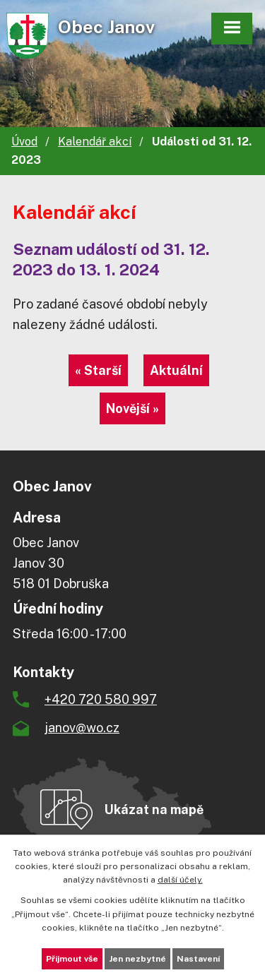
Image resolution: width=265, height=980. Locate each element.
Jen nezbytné (137, 959)
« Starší (98, 370)
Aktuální (176, 370)
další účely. (180, 880)
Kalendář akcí (95, 142)
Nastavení (198, 959)
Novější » (132, 408)
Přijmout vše (72, 959)
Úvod (24, 142)
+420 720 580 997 (101, 699)
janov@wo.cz (82, 728)
